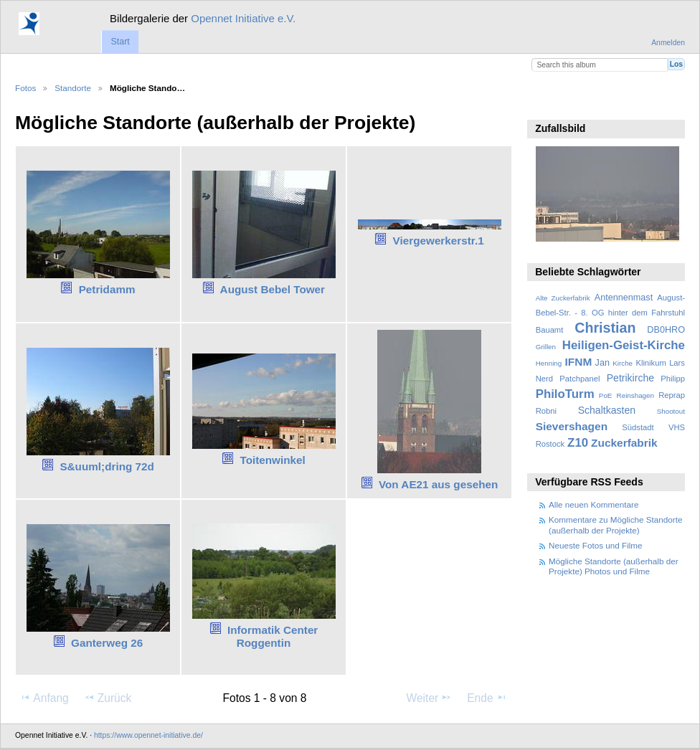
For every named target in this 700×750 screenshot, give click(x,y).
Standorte (73, 88)
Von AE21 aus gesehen (438, 484)
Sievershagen (572, 426)
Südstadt (638, 427)
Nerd (544, 379)
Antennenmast (624, 298)
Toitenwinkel (272, 460)
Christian (605, 328)
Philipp (673, 379)
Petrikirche (630, 378)
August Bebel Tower (273, 289)
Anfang (44, 698)
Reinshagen (635, 395)
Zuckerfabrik (624, 443)
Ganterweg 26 (107, 643)
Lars (677, 363)
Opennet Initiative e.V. (243, 18)
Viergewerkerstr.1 (439, 241)
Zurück (108, 698)
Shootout (671, 411)
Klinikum (651, 363)
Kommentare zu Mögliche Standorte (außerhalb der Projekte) (615, 524)
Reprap (672, 395)
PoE (606, 395)
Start (120, 42)
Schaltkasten (607, 410)
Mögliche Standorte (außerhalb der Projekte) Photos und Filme (614, 566)
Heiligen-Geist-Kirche (624, 345)
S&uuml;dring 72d (107, 466)
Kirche (623, 363)
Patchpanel (580, 379)
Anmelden (668, 43)
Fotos (25, 88)
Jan (602, 363)
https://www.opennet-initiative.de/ (148, 735)
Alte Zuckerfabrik (563, 298)
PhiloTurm (565, 394)
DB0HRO (666, 330)
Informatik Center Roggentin (273, 637)
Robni (546, 411)
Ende (487, 698)
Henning (549, 363)
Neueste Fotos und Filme (596, 545)
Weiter (430, 698)
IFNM (579, 362)
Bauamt (550, 330)
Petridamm (107, 289)
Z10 (578, 443)
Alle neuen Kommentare (593, 504)
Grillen (546, 347)
